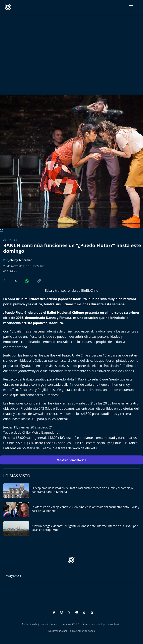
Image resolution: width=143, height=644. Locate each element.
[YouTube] (77, 612)
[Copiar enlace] (35, 281)
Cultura (11, 240)
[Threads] (92, 612)
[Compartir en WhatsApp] (24, 281)
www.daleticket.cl (46, 414)
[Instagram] (62, 612)
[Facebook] (55, 612)
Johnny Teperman (21, 260)
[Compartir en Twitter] (12, 281)
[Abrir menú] (131, 7)
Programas (13, 576)
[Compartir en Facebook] (5, 281)
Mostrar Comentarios (71, 460)
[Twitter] (70, 612)
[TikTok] (85, 612)
